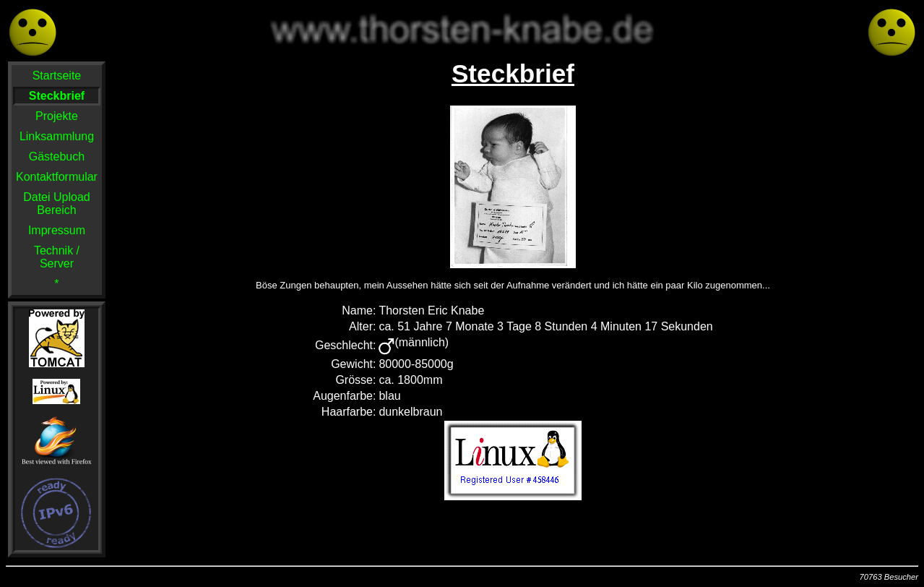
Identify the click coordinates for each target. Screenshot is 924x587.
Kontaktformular (57, 177)
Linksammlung (57, 136)
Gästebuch (57, 157)
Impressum (57, 230)
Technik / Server (57, 257)
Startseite (57, 76)
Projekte (57, 116)
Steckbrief (57, 96)
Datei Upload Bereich (57, 203)
